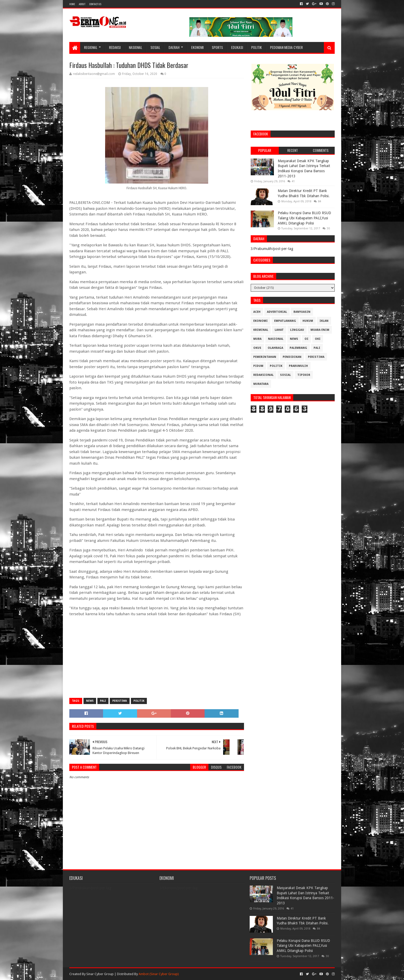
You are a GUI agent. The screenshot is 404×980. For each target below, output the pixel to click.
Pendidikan (292, 357)
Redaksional (263, 375)
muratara (261, 384)
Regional (91, 47)
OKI (318, 339)
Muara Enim (320, 330)
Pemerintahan (265, 357)
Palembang (298, 348)
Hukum (308, 321)
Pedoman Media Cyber (286, 47)
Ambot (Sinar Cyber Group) (159, 974)
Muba (257, 339)
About (82, 4)
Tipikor (304, 375)
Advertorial (277, 312)
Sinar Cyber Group (100, 974)
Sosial (155, 47)
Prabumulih (298, 366)
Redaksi (115, 47)
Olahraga (275, 348)
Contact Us (95, 4)
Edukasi (237, 47)
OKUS (257, 348)
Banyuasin (302, 312)
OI (306, 339)
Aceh (257, 312)
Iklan (324, 321)
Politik (256, 47)
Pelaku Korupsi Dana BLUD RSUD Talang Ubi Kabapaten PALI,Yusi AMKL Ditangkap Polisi (304, 218)
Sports (217, 47)
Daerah (174, 47)
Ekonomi (197, 47)
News (90, 701)
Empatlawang (285, 321)
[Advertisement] (157, 657)
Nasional (136, 47)
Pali (103, 701)
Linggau (297, 330)
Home (72, 4)
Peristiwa (120, 701)
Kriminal (261, 330)
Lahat (279, 330)
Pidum (258, 366)
